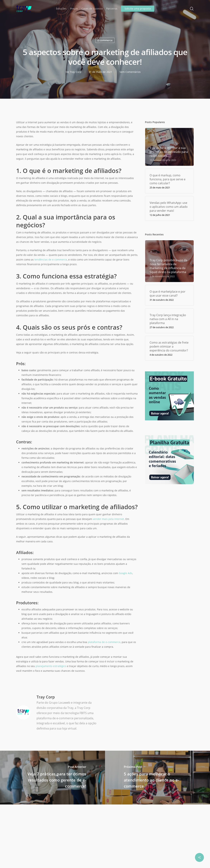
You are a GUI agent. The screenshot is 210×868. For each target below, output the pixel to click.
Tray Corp (76, 72)
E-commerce (105, 40)
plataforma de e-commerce (104, 642)
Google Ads (126, 573)
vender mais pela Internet (108, 519)
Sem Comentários (130, 72)
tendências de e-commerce (51, 260)
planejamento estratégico (51, 666)
